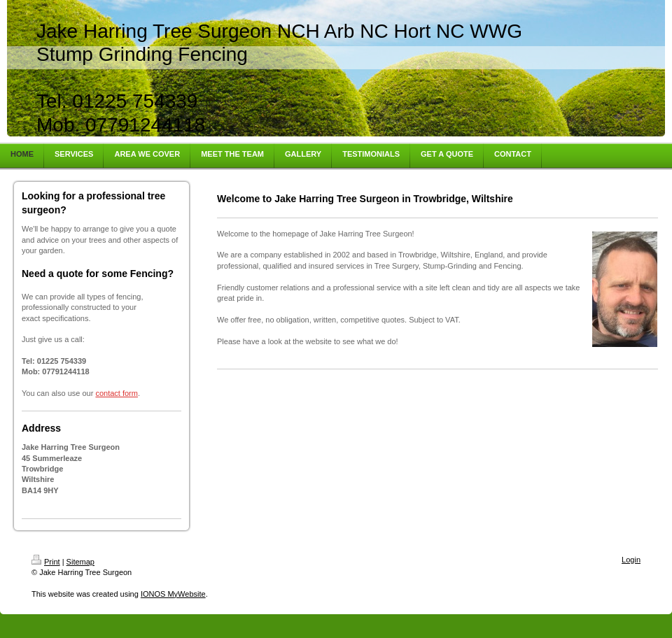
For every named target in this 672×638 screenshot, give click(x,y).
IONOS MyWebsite (173, 594)
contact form (117, 393)
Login (631, 560)
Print (46, 562)
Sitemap (80, 562)
